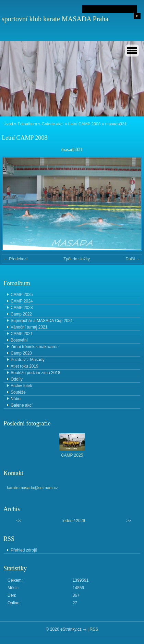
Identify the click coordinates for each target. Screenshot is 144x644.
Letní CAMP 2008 (85, 124)
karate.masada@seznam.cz (32, 488)
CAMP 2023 (22, 308)
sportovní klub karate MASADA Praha (55, 19)
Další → (133, 259)
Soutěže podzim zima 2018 (35, 373)
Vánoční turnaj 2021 (29, 327)
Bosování (19, 340)
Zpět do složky (77, 259)
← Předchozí (16, 259)
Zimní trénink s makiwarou (35, 347)
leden (67, 521)
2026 (80, 521)
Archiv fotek (21, 386)
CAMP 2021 (22, 334)
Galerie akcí (52, 124)
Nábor (16, 399)
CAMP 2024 (22, 301)
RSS (94, 629)
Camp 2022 (21, 314)
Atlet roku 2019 (25, 366)
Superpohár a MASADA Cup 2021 (42, 321)
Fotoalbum (27, 124)
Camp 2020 (21, 353)
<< (19, 521)
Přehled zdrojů (24, 550)
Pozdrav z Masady (28, 360)
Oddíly (17, 379)
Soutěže (18, 392)
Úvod (8, 124)
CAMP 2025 (22, 295)
